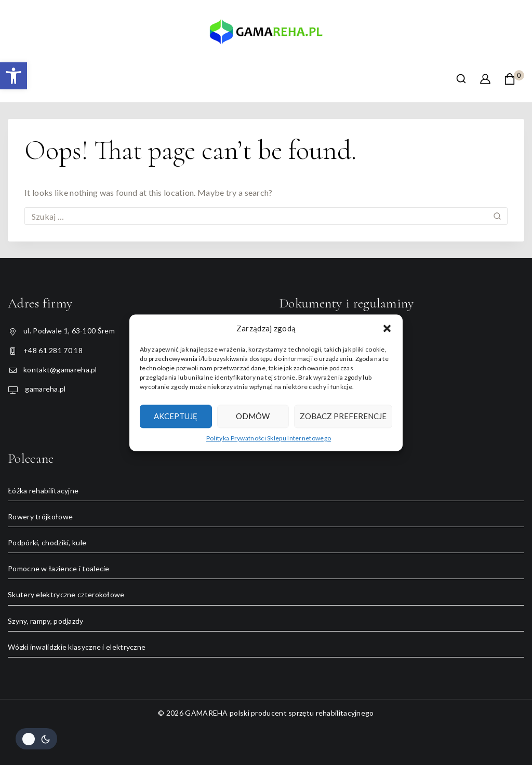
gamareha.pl (45, 389)
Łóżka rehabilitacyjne (43, 491)
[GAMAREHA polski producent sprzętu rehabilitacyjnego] (266, 36)
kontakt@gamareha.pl (60, 370)
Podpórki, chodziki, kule (47, 542)
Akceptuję (176, 416)
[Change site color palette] (36, 739)
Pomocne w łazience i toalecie (59, 568)
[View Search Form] (461, 79)
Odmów (253, 416)
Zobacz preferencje (343, 416)
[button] (14, 76)
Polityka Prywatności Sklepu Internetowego (269, 438)
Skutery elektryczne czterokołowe (66, 594)
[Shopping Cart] (514, 79)
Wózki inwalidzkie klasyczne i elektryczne (77, 647)
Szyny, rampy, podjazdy (46, 621)
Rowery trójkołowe (40, 516)
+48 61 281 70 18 (53, 350)
